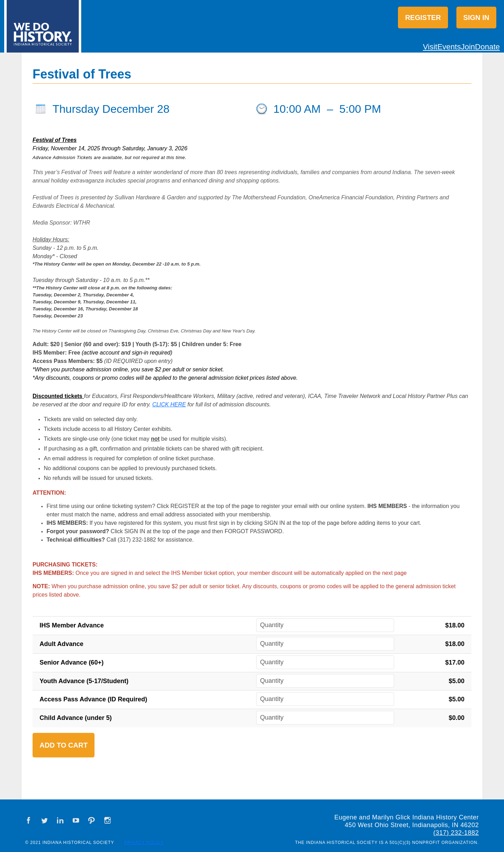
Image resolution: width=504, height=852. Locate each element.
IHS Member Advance (72, 625)
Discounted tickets (57, 396)
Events (449, 47)
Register (423, 18)
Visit (430, 47)
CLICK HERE (169, 404)
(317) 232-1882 (456, 833)
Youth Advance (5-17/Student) (84, 681)
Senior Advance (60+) (72, 662)
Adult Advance (61, 644)
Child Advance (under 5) (76, 718)
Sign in (476, 18)
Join (468, 47)
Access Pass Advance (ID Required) (93, 699)
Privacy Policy (144, 843)
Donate (487, 47)
